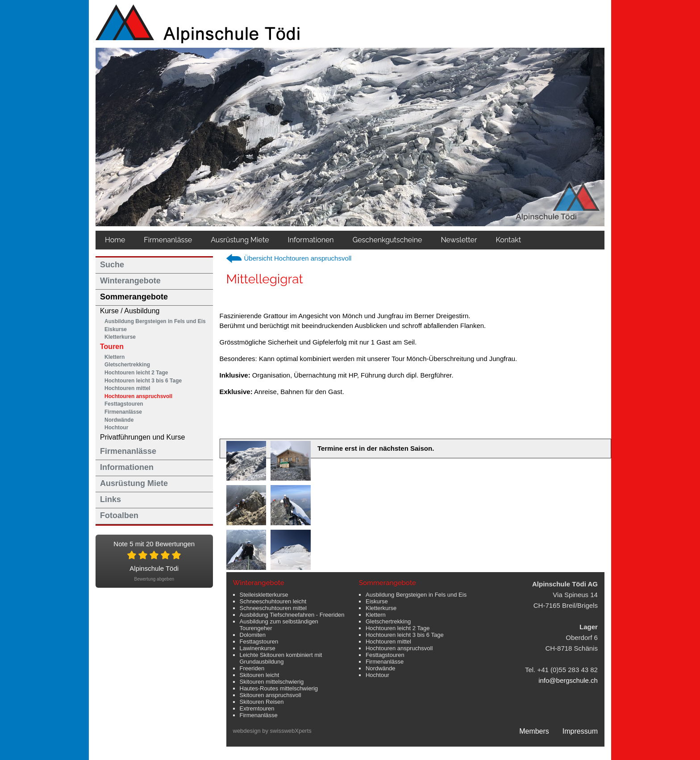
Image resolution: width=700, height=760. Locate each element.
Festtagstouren (124, 404)
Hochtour (116, 428)
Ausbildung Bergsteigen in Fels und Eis (155, 321)
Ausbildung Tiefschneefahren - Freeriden (292, 615)
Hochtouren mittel (127, 388)
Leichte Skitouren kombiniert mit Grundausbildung (281, 658)
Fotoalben (119, 515)
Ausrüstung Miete (240, 240)
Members (534, 731)
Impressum (580, 731)
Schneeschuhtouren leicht (273, 601)
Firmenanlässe (168, 240)
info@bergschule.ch (568, 680)
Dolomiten (253, 635)
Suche (112, 265)
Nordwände (119, 420)
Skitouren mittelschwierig (272, 682)
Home (115, 240)
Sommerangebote (134, 297)
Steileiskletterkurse (264, 595)
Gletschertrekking (127, 365)
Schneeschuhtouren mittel (273, 608)
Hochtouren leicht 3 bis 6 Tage (143, 381)
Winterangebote (130, 281)
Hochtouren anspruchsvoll (138, 396)
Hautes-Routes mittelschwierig (279, 688)
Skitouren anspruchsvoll (271, 695)
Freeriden (252, 668)
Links (110, 499)
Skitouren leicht (260, 675)
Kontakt (508, 240)
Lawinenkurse (258, 648)
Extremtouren (257, 708)
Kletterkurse (120, 337)
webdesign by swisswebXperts (272, 731)
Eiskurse (116, 329)
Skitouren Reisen (262, 702)
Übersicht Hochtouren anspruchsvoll (298, 258)
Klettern (115, 357)
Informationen (311, 240)
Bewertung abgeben (154, 579)
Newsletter (459, 240)
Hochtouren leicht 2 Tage (136, 373)
